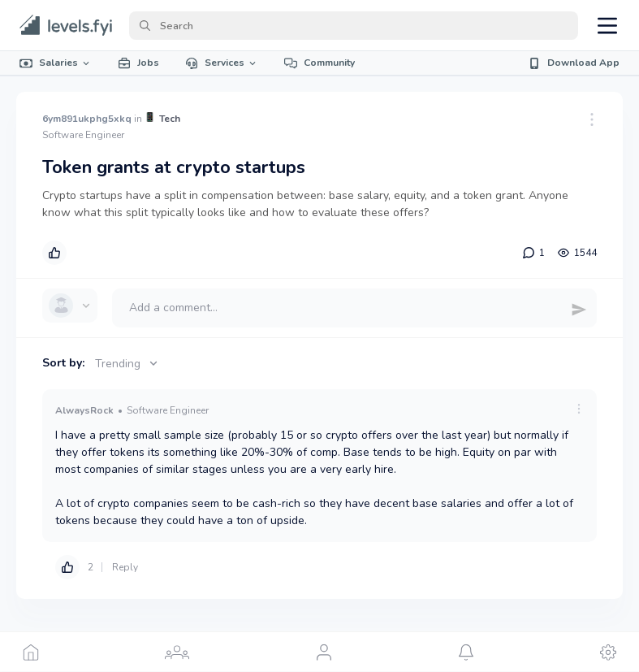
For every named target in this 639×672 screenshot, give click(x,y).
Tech (170, 119)
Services (222, 63)
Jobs (138, 63)
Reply (125, 567)
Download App (574, 63)
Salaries (56, 63)
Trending (128, 364)
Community (319, 63)
